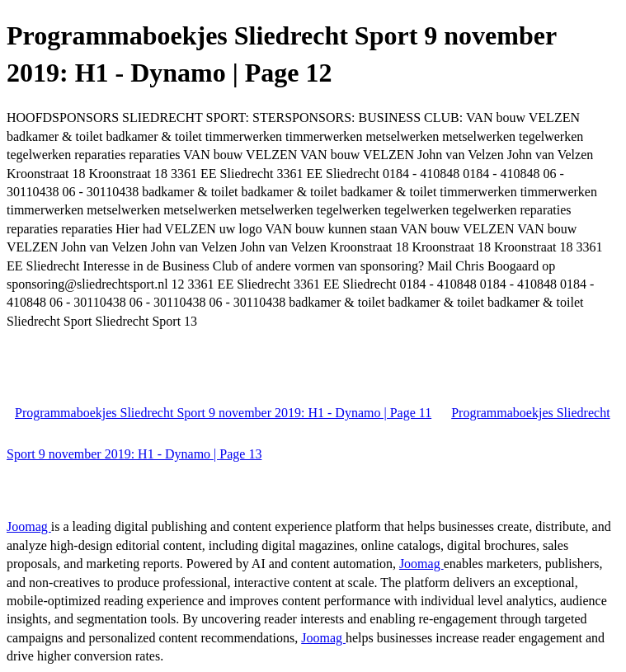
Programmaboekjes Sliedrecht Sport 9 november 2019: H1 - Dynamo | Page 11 (223, 413)
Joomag (29, 526)
